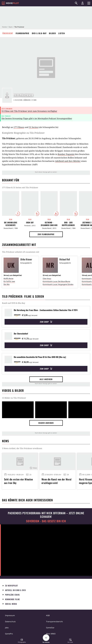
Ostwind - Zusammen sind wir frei (49, 224)
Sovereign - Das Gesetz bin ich (46, 521)
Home (4, 27)
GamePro (9, 634)
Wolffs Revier (8, 279)
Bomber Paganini (66, 154)
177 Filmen (19, 127)
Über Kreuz (47, 279)
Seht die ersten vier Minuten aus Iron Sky (18, 481)
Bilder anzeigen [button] (46, 423)
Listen (62, 33)
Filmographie (23, 33)
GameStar (50, 628)
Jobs (7, 628)
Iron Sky (30, 223)
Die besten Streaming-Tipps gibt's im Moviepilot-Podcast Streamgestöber (37, 118)
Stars (11, 27)
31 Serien (34, 127)
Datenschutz (10, 621)
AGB (48, 615)
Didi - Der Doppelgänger (68, 224)
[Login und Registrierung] (83, 3)
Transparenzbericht (54, 621)
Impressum (10, 615)
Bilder (52, 33)
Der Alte (7, 284)
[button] (22, 641)
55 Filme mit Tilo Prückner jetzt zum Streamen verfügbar (29, 111)
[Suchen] (76, 3)
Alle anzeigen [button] (46, 379)
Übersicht (8, 33)
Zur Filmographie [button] (46, 234)
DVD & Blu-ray (39, 33)
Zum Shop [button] (46, 322)
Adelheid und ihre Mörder (68, 161)
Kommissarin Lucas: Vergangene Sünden (58, 284)
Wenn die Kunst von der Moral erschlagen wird (56, 481)
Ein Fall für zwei (9, 281)
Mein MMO (51, 634)
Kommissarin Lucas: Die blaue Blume (56, 281)
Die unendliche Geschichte (11, 224)
